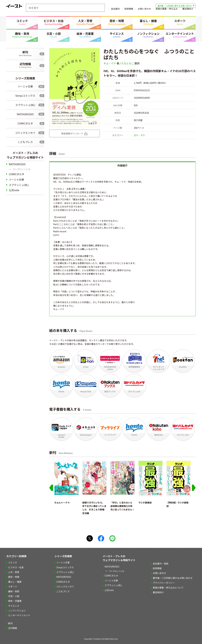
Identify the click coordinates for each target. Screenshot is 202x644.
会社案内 (115, 10)
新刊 (25, 53)
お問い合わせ (144, 10)
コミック (22, 22)
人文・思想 (85, 22)
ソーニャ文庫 (25, 86)
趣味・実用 (22, 35)
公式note (14, 190)
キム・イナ (110, 63)
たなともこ (128, 63)
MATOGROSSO (25, 114)
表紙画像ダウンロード (72, 133)
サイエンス (117, 35)
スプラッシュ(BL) (25, 105)
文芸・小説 (54, 35)
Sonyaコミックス (25, 96)
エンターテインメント (180, 35)
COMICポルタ (25, 123)
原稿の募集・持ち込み (167, 10)
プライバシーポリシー (164, 583)
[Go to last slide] (51, 488)
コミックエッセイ (25, 133)
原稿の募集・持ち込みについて (169, 588)
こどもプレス (25, 142)
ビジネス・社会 (54, 22)
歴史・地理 (117, 22)
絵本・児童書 (85, 35)
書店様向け (188, 10)
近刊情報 (25, 65)
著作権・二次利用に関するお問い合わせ (175, 6)
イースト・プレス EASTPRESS (22, 8)
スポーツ (180, 22)
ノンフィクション (148, 35)
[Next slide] (194, 488)
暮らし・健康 (148, 22)
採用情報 (129, 10)
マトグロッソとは (21, 169)
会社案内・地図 (161, 564)
